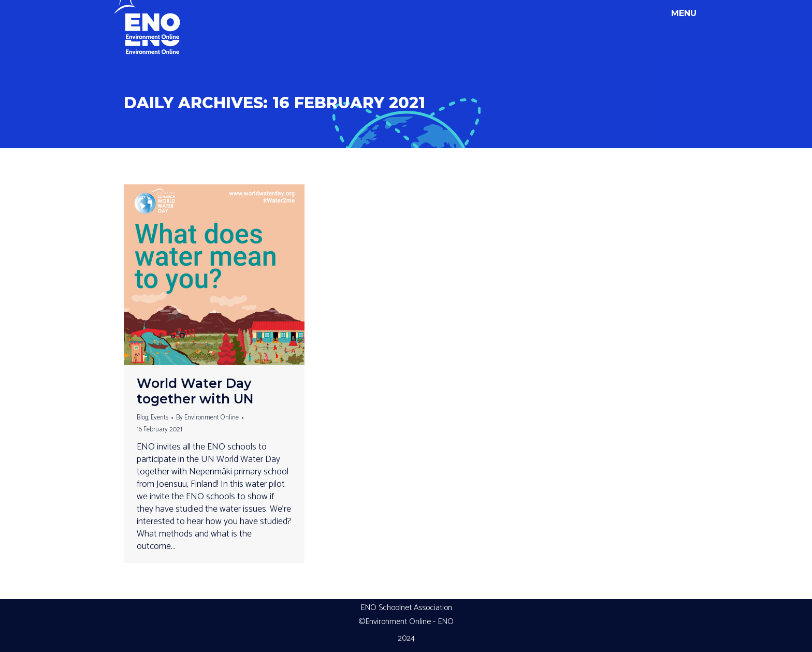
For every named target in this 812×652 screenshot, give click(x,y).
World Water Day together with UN (195, 391)
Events (160, 418)
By (207, 418)
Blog (142, 418)
